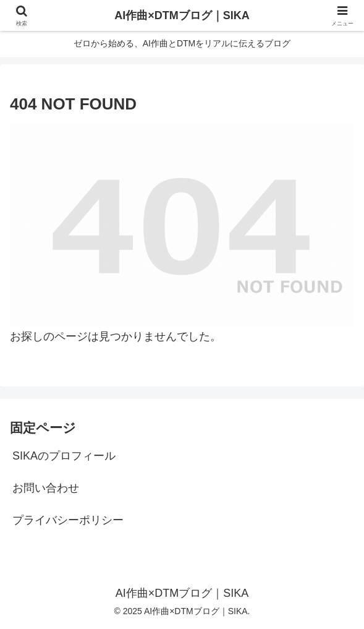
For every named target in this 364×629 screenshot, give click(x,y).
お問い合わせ (46, 488)
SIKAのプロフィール (64, 456)
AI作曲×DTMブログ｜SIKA (182, 15)
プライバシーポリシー (68, 520)
